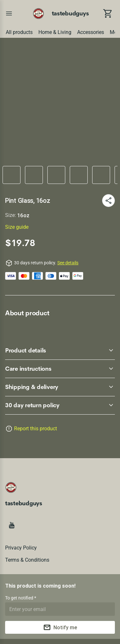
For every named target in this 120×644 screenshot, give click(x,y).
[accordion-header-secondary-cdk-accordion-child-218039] (60, 405)
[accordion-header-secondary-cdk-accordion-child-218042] (60, 387)
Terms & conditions (27, 560)
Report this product (36, 429)
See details (68, 263)
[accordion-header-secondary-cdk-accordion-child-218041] (60, 369)
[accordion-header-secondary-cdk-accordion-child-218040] (60, 351)
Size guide (17, 227)
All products (19, 32)
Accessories (91, 32)
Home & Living (55, 32)
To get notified (20, 598)
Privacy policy (21, 548)
